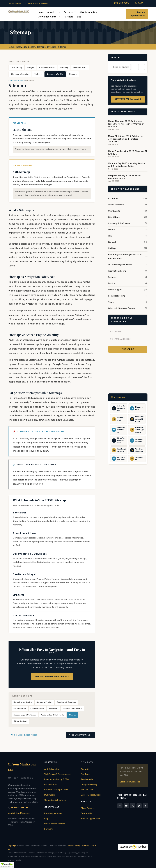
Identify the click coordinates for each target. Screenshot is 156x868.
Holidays (112, 248)
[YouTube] (126, 806)
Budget (31, 67)
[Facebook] (120, 806)
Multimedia (50, 795)
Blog (79, 17)
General (112, 242)
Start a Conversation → (131, 782)
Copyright (12, 846)
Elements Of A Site (47, 47)
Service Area (87, 790)
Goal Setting (17, 67)
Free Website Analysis (38, 3)
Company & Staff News (119, 223)
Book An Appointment (138, 14)
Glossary (73, 74)
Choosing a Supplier (20, 74)
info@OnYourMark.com (19, 813)
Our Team (85, 774)
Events (111, 230)
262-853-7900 (122, 3)
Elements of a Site (55, 74)
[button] (7, 865)
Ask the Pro (114, 198)
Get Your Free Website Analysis (52, 676)
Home (41, 12)
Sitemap (73, 715)
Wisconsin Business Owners (122, 308)
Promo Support (115, 290)
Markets (38, 74)
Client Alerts (114, 211)
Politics (112, 283)
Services (68, 12)
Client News (114, 217)
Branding (64, 67)
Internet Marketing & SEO (57, 779)
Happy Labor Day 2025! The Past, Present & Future (125, 177)
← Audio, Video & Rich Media (23, 735)
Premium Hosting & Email (56, 790)
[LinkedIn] (139, 806)
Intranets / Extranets (73, 708)
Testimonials (87, 779)
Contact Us (140, 3)
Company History (89, 785)
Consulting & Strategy (55, 800)
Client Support (16, 3)
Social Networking (117, 296)
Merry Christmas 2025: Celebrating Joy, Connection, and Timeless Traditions (126, 139)
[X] (133, 806)
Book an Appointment (91, 819)
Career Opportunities (91, 795)
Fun (110, 236)
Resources (54, 708)
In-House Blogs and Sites (120, 265)
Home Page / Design (23, 702)
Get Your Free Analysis (128, 99)
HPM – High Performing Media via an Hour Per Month (125, 256)
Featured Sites (80, 67)
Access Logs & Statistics (25, 715)
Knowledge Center (47, 17)
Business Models (116, 205)
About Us (52, 12)
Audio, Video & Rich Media (52, 715)
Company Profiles (44, 702)
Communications (47, 67)
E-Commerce (20, 708)
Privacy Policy (74, 846)
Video (111, 302)
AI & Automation (89, 12)
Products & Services (66, 702)
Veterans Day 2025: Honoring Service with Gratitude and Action (127, 165)
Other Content (20, 721)
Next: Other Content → (81, 735)
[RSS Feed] (145, 806)
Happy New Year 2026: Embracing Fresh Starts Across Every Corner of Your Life (126, 124)
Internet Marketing (117, 271)
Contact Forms (37, 708)
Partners (69, 17)
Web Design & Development (58, 774)
